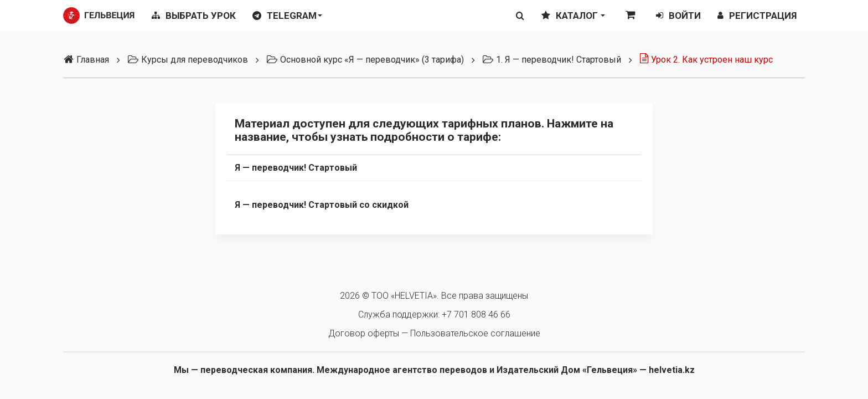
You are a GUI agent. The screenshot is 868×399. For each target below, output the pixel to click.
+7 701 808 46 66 (476, 314)
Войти (678, 16)
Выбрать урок (194, 16)
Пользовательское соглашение (475, 333)
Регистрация (757, 16)
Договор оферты (364, 333)
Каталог (573, 16)
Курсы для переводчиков (188, 60)
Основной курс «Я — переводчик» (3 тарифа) (365, 60)
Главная (86, 60)
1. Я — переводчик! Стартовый (552, 60)
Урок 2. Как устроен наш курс (706, 60)
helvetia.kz (672, 370)
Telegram (287, 16)
